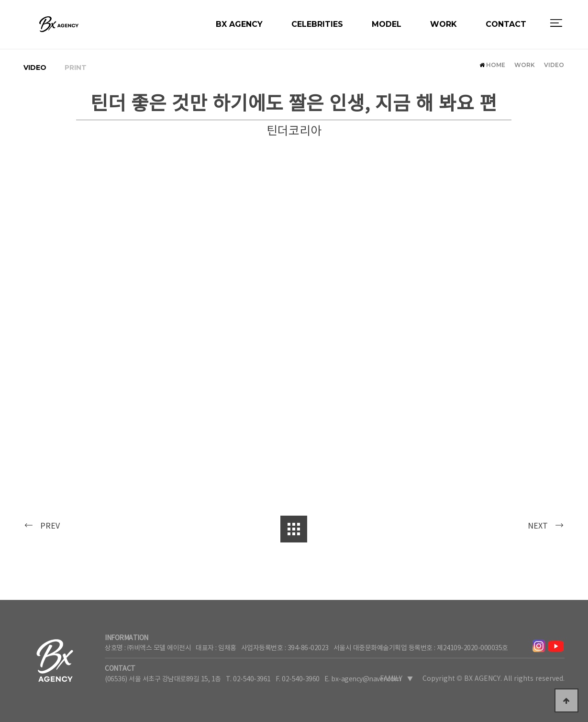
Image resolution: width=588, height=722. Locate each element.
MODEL (387, 34)
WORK (444, 34)
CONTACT (506, 34)
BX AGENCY (239, 34)
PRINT (76, 68)
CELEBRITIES (317, 34)
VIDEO (35, 68)
